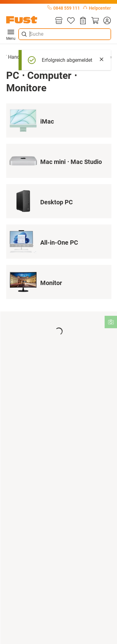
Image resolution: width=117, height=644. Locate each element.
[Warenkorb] (95, 21)
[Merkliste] (71, 21)
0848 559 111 (64, 8)
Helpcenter (97, 8)
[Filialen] (59, 21)
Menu (11, 34)
